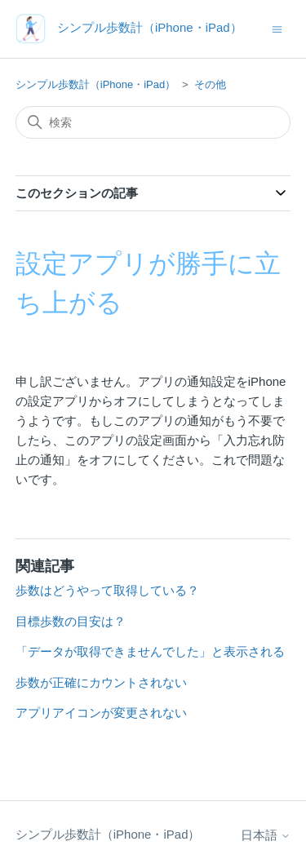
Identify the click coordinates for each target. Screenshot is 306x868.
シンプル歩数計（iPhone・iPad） (96, 84)
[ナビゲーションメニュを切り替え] (277, 28)
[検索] (153, 122)
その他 (210, 84)
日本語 (266, 835)
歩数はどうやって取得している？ (107, 590)
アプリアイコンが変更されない (101, 713)
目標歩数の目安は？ (71, 621)
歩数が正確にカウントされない (101, 682)
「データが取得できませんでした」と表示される (150, 651)
